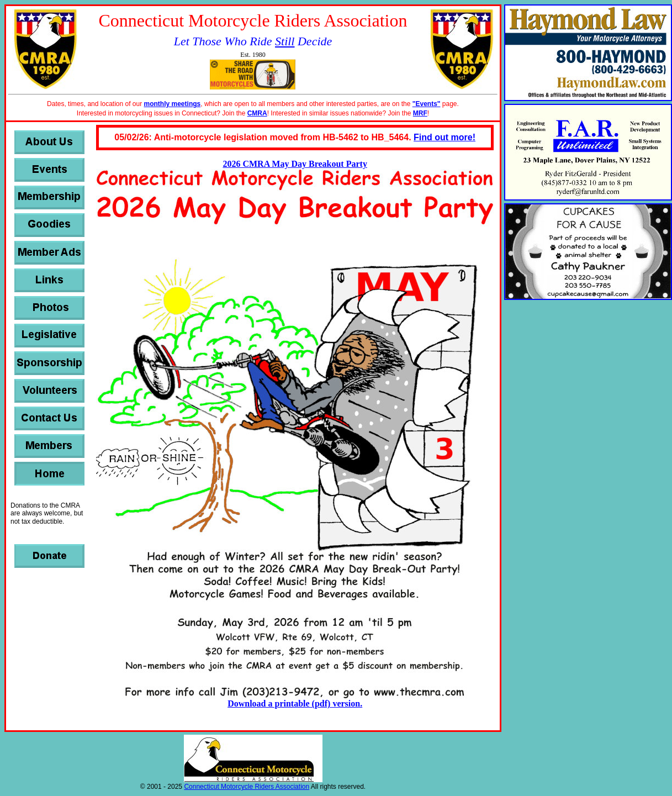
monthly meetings (173, 104)
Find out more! (445, 137)
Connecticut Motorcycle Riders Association (247, 787)
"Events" (427, 104)
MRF (420, 113)
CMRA (257, 113)
